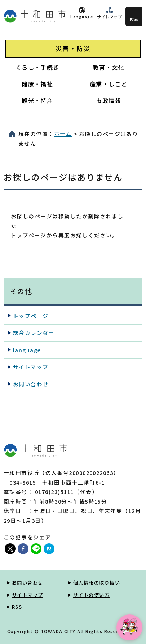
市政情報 (109, 100)
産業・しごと (109, 84)
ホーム (63, 134)
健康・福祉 (37, 84)
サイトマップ (109, 17)
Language (82, 17)
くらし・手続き (37, 67)
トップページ (31, 316)
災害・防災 (73, 48)
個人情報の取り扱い (97, 583)
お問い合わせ (31, 384)
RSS (17, 607)
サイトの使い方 (91, 595)
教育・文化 (109, 67)
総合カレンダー (34, 333)
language (27, 350)
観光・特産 (37, 100)
